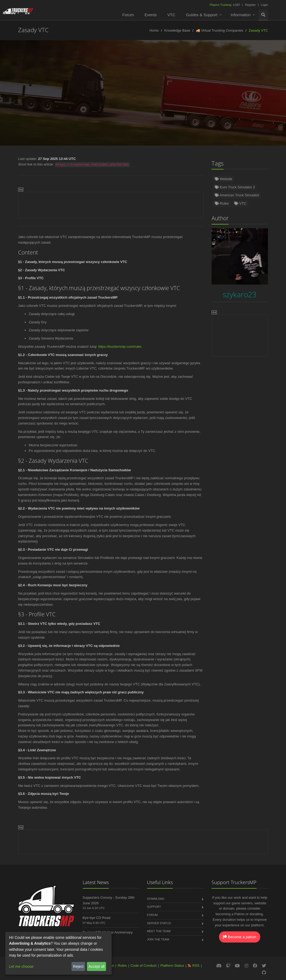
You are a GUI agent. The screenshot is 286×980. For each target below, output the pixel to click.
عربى (228, 110)
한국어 (207, 110)
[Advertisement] (111, 204)
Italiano (54, 110)
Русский (187, 99)
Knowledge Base (177, 30)
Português (238, 99)
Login (264, 5)
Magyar (184, 110)
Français (212, 99)
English (20, 99)
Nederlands (139, 99)
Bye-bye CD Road (97, 918)
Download (156, 899)
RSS (196, 966)
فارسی (161, 110)
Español (112, 99)
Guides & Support (202, 15)
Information (241, 15)
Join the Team (158, 939)
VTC (171, 15)
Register (250, 5)
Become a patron (240, 937)
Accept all (97, 966)
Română (264, 99)
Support (154, 907)
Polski (164, 99)
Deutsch (44, 99)
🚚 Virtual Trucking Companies (220, 30)
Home (154, 30)
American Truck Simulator (237, 195)
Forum (128, 15)
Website (224, 179)
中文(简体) (80, 110)
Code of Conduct (144, 966)
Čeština (31, 110)
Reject (78, 966)
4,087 (225, 5)
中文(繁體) (252, 110)
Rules (222, 203)
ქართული (136, 110)
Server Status (159, 923)
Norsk (89, 99)
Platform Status (172, 966)
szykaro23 (157, 88)
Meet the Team (159, 931)
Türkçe (67, 99)
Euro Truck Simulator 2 (235, 187)
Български (108, 110)
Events (151, 15)
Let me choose (21, 966)
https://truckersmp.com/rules (120, 347)
